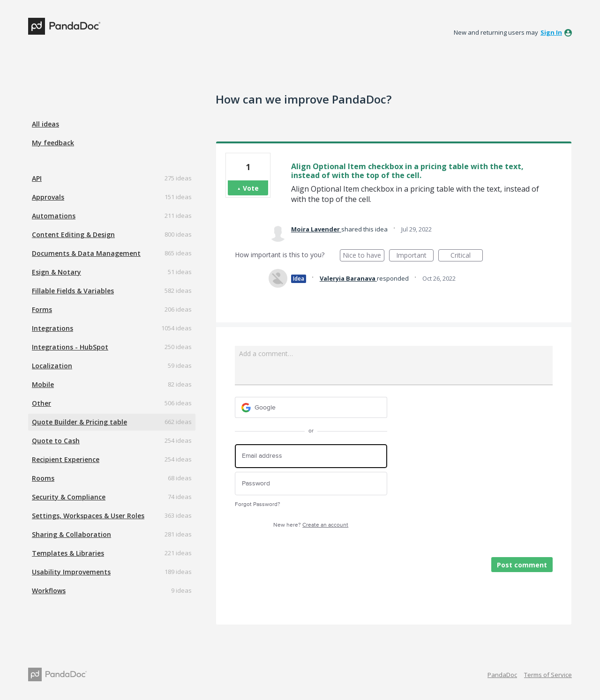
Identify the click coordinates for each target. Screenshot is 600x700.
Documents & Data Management (86, 253)
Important (415, 256)
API (37, 178)
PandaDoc (502, 675)
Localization (52, 366)
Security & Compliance (69, 497)
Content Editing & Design (73, 235)
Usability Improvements (71, 572)
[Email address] (311, 456)
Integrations (52, 328)
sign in (551, 32)
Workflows (49, 591)
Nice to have (364, 256)
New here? (311, 525)
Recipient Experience (66, 459)
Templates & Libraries (68, 553)
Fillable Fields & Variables (73, 291)
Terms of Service (548, 675)
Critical (467, 256)
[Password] (311, 484)
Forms (42, 309)
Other (41, 403)
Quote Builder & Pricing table (79, 422)
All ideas (45, 124)
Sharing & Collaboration (71, 534)
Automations (54, 216)
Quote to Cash (56, 441)
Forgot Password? (258, 504)
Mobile (43, 384)
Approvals (48, 197)
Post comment (522, 565)
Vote (251, 188)
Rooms (43, 478)
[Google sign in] (311, 407)
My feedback (53, 143)
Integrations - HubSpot (70, 347)
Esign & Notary (56, 272)
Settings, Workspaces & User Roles (88, 516)
